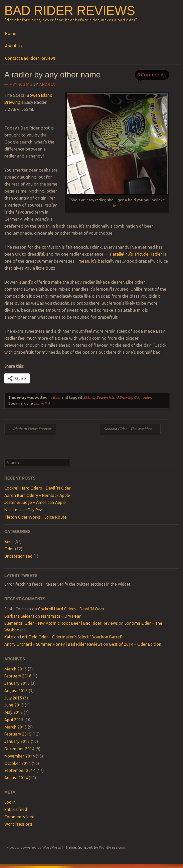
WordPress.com (112, 847)
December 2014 (19, 749)
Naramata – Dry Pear (24, 510)
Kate (9, 637)
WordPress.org (18, 824)
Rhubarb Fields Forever (30, 429)
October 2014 (18, 763)
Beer (57, 397)
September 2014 (20, 770)
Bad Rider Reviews (70, 11)
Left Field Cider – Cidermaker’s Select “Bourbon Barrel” (71, 637)
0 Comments (152, 75)
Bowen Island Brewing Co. (118, 397)
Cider (9, 549)
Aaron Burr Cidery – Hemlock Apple (37, 495)
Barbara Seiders (19, 616)
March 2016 (16, 669)
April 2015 (14, 720)
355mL (89, 397)
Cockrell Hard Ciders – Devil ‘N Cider (38, 488)
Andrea (47, 84)
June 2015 (14, 705)
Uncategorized (18, 556)
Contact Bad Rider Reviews (30, 58)
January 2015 (17, 741)
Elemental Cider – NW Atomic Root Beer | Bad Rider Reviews (61, 623)
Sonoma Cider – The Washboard (132, 429)
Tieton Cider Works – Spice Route (36, 517)
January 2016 (17, 683)
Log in (10, 802)
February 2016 (18, 676)
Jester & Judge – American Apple (35, 502)
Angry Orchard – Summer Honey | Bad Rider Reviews (53, 644)
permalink (42, 403)
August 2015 (16, 691)
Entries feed (16, 809)
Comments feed (19, 817)
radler (146, 397)
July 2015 (13, 698)
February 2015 (18, 734)
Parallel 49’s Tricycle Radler (136, 254)
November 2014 (20, 756)
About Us (14, 46)
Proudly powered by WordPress (34, 847)
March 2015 (16, 727)
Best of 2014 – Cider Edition (135, 644)
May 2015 (14, 712)
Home (11, 34)
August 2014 (16, 778)
